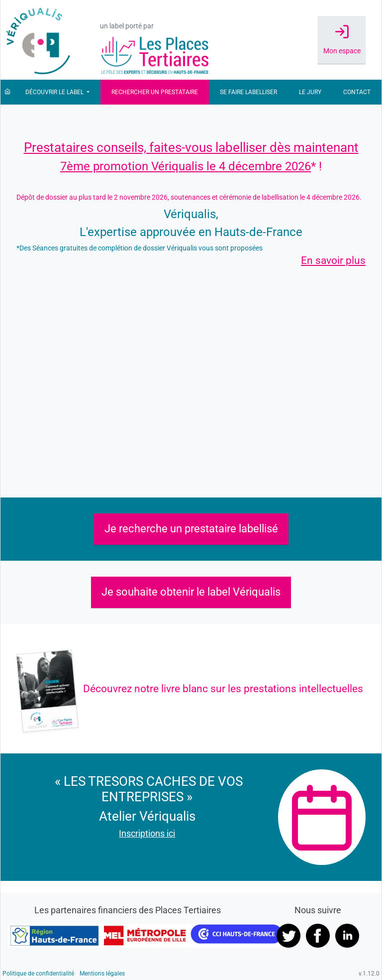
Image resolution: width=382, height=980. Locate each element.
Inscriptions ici (147, 833)
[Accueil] (7, 92)
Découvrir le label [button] (55, 92)
